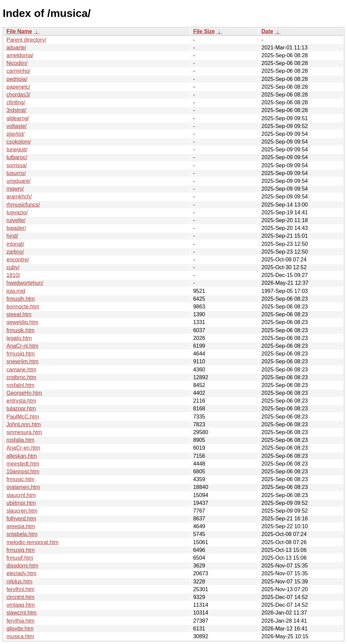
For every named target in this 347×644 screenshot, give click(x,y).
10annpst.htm (23, 471)
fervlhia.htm (21, 621)
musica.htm (20, 636)
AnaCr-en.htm (23, 448)
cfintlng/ (16, 102)
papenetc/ (18, 87)
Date (267, 31)
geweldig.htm (22, 322)
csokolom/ (19, 142)
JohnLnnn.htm (24, 424)
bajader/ (16, 228)
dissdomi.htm (22, 566)
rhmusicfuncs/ (23, 205)
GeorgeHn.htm (24, 393)
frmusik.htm (21, 330)
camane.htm (21, 370)
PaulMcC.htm (23, 417)
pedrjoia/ (17, 79)
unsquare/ (18, 181)
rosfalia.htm (21, 440)
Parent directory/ (26, 40)
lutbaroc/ (17, 157)
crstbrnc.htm (21, 377)
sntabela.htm (22, 534)
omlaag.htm (21, 605)
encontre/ (18, 260)
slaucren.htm (22, 511)
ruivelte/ (16, 220)
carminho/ (18, 71)
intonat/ (15, 244)
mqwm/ (15, 189)
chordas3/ (18, 95)
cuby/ (13, 267)
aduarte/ (16, 48)
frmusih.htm (21, 299)
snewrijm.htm (22, 361)
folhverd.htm (21, 519)
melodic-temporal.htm (33, 542)
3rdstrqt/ (16, 110)
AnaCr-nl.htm (22, 346)
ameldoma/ (20, 55)
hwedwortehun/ (25, 283)
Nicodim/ (17, 63)
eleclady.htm (22, 573)
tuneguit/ (17, 149)
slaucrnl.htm (21, 495)
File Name (19, 31)
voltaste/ (17, 126)
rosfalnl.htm (21, 385)
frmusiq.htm (21, 354)
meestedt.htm (23, 464)
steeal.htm (19, 314)
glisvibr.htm (20, 629)
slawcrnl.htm (22, 613)
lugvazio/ (17, 212)
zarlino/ (15, 252)
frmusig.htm (21, 550)
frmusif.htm (20, 558)
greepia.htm (21, 526)
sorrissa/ (17, 165)
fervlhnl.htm (21, 589)
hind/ (12, 236)
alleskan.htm (22, 456)
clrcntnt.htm (21, 597)
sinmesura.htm (24, 432)
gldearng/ (18, 118)
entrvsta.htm (21, 401)
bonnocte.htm (23, 307)
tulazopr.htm (21, 409)
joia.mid (16, 291)
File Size (204, 31)
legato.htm (19, 338)
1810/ (13, 275)
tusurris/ (16, 173)
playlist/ (15, 134)
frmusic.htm (21, 479)
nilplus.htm (19, 582)
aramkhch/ (19, 197)
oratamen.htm (23, 487)
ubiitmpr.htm (21, 503)
